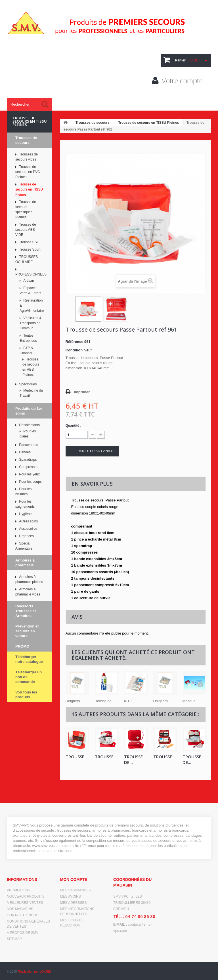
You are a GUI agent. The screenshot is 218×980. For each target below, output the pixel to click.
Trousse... (77, 757)
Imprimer (82, 392)
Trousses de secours (92, 123)
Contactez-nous (23, 915)
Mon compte (74, 879)
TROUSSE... (106, 757)
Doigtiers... (74, 701)
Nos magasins (20, 909)
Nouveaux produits (26, 896)
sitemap (14, 939)
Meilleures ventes (25, 903)
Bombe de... (105, 701)
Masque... (191, 701)
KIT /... (129, 701)
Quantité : (74, 426)
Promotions (18, 890)
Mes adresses (74, 903)
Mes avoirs (71, 896)
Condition (74, 350)
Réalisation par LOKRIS (34, 972)
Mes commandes (76, 890)
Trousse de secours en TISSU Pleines (149, 123)
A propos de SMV (23, 933)
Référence (75, 342)
